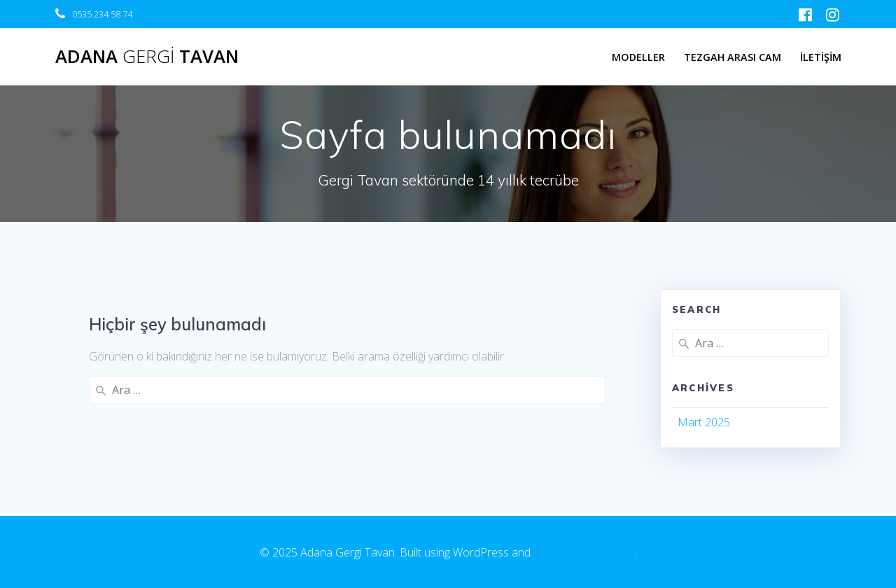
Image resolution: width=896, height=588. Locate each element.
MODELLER (638, 57)
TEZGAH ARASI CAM (733, 57)
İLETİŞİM (821, 57)
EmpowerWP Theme (584, 552)
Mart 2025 (704, 422)
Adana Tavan (147, 57)
